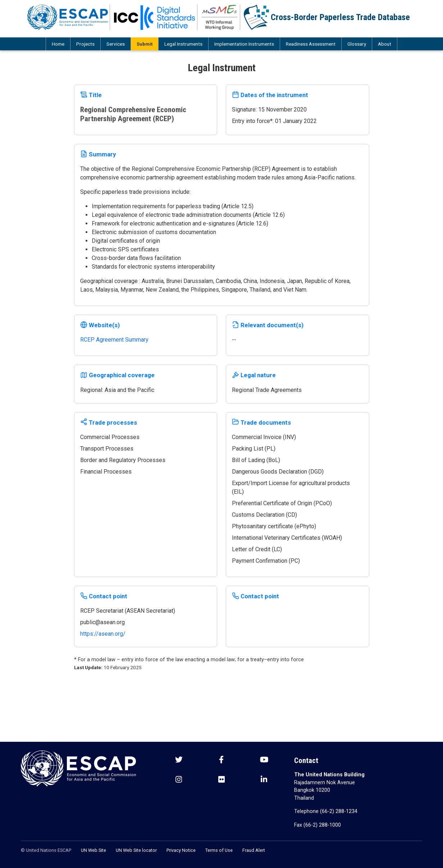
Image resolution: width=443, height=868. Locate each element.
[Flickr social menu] (221, 780)
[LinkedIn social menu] (264, 780)
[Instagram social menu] (179, 780)
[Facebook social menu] (221, 760)
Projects (85, 44)
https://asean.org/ (103, 634)
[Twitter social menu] (179, 760)
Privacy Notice (181, 850)
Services (116, 44)
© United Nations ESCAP (46, 850)
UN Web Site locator (136, 850)
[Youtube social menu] (264, 760)
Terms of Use (219, 850)
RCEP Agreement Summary (114, 340)
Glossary (357, 44)
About (385, 44)
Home (58, 44)
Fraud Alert (254, 850)
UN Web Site (93, 850)
